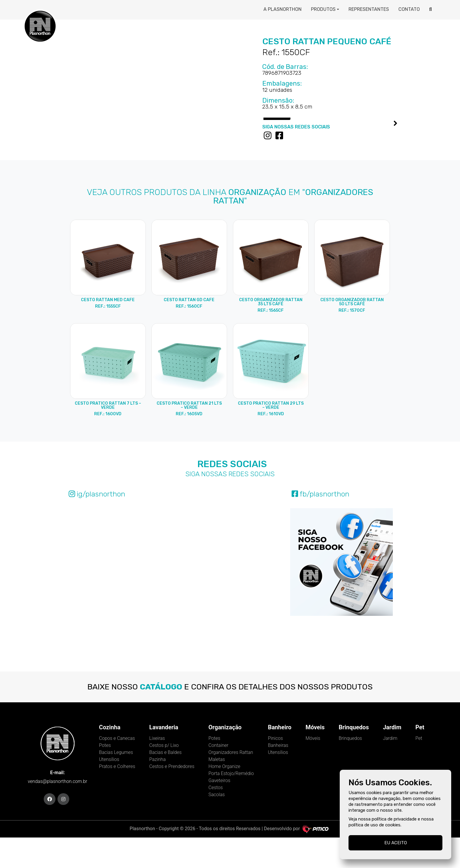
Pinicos (275, 768)
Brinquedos (350, 768)
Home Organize (224, 797)
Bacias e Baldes (165, 783)
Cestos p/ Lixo (164, 775)
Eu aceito (396, 843)
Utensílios (109, 790)
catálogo (161, 717)
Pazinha (158, 790)
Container (219, 775)
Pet (419, 768)
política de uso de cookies (374, 825)
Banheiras (278, 775)
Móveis (313, 768)
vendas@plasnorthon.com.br (58, 812)
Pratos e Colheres (117, 797)
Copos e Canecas (117, 768)
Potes (105, 775)
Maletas (217, 790)
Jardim (390, 768)
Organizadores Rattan (231, 783)
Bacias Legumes (116, 783)
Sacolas (217, 825)
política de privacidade (394, 819)
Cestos (216, 818)
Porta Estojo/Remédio (231, 804)
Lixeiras (157, 768)
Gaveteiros (220, 811)
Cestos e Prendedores (172, 797)
